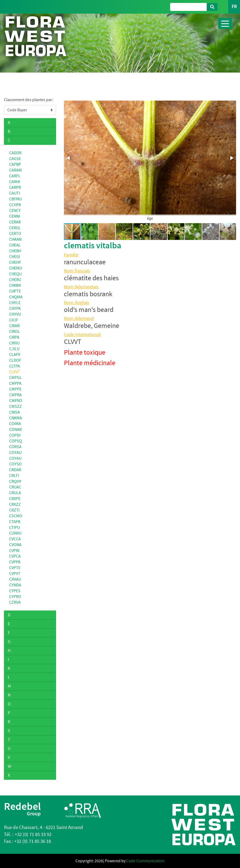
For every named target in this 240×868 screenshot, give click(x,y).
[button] (69, 158)
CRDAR (15, 470)
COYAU (15, 453)
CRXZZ (15, 504)
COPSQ (16, 441)
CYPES (15, 591)
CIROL (15, 332)
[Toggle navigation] (225, 23)
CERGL (15, 228)
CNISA (15, 412)
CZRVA (15, 602)
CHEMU (16, 268)
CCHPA (15, 205)
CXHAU (15, 579)
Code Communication (145, 861)
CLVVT (15, 372)
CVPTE (15, 568)
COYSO (15, 464)
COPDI (15, 435)
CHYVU (15, 314)
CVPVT (15, 574)
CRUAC (15, 487)
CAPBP (15, 164)
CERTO (15, 234)
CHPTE (15, 291)
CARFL (15, 176)
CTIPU (15, 528)
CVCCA (15, 539)
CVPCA (15, 556)
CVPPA (15, 562)
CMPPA (15, 383)
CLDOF (15, 360)
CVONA (15, 545)
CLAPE (15, 355)
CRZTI (14, 510)
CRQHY (15, 481)
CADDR (15, 153)
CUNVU (15, 533)
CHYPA (15, 309)
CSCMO (16, 516)
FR (234, 7)
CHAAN (15, 239)
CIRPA (14, 337)
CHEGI (15, 257)
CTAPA (15, 522)
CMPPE (15, 389)
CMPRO (16, 401)
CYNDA (15, 585)
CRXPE (15, 499)
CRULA (15, 493)
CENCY (15, 211)
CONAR (15, 430)
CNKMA (16, 418)
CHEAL (15, 245)
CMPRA (15, 395)
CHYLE (15, 303)
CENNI (15, 216)
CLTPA (15, 366)
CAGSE (15, 159)
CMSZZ (15, 406)
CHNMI (15, 285)
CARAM (15, 170)
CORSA (15, 447)
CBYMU (15, 199)
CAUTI (15, 193)
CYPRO (15, 597)
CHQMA (16, 297)
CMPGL (15, 378)
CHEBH (15, 251)
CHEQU (15, 274)
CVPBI (14, 551)
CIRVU (14, 343)
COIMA (15, 424)
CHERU (15, 280)
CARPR (15, 188)
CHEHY (15, 262)
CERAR (15, 222)
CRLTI (14, 476)
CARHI (15, 182)
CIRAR (14, 326)
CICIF (14, 320)
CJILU (14, 349)
